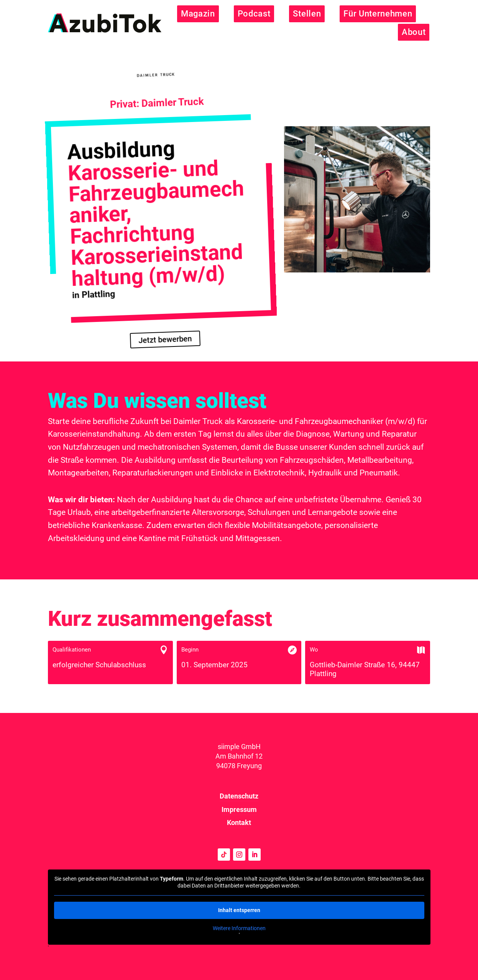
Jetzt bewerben (165, 339)
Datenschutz (239, 796)
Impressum (239, 809)
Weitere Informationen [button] (239, 928)
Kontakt (239, 822)
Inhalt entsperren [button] (239, 910)
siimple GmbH (239, 747)
